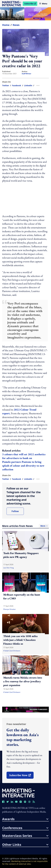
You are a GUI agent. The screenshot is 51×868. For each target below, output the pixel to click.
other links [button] (25, 845)
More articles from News (26, 526)
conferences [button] (25, 828)
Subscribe (31, 4)
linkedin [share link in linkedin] (28, 86)
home (6, 25)
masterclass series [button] (25, 836)
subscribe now (21, 776)
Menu (43, 4)
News (16, 25)
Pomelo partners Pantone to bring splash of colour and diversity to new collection (23, 466)
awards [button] (25, 819)
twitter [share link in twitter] (6, 86)
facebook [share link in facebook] (17, 86)
